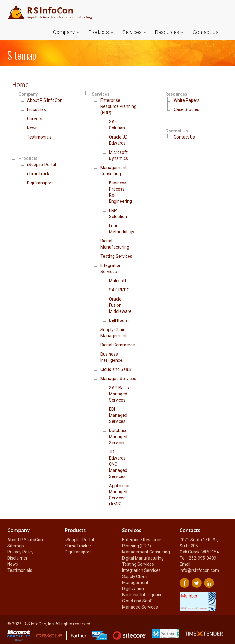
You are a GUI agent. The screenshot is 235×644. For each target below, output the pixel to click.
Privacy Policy (21, 552)
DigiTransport (40, 183)
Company (66, 32)
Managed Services (118, 379)
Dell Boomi (119, 320)
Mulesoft (118, 281)
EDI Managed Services (118, 415)
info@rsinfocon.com (199, 570)
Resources (169, 32)
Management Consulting (146, 552)
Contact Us (206, 32)
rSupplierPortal (41, 165)
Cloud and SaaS (116, 369)
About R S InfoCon (45, 100)
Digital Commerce (118, 345)
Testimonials (39, 137)
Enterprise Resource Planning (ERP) (118, 106)
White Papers (187, 100)
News (32, 128)
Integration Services (141, 570)
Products (101, 32)
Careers (35, 119)
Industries (36, 109)
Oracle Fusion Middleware (120, 305)
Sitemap (16, 546)
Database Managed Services (118, 437)
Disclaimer (17, 558)
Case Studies (187, 109)
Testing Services (116, 256)
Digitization (133, 589)
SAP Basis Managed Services (119, 394)
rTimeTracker (40, 174)
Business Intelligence (142, 595)
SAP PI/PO (119, 290)
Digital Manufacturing (143, 558)
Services (134, 32)
